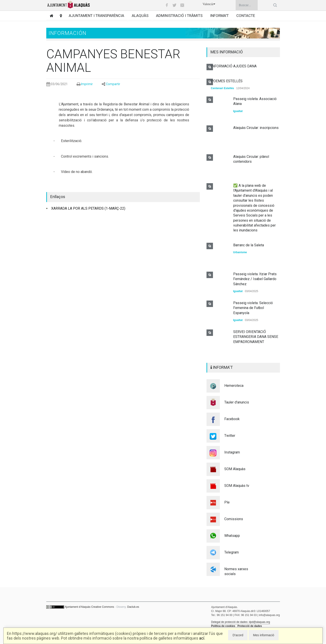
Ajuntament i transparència (96, 16)
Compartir (113, 84)
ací (202, 638)
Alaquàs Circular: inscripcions (256, 128)
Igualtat (238, 111)
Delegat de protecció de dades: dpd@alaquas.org (241, 622)
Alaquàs (140, 16)
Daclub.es (133, 607)
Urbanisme (240, 252)
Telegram (232, 552)
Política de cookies (223, 626)
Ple (227, 502)
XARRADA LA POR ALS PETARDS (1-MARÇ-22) (88, 208)
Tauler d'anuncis (237, 402)
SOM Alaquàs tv (237, 486)
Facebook (232, 419)
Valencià (209, 4)
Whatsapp (232, 536)
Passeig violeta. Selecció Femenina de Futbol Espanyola (253, 308)
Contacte (246, 16)
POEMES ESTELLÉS (227, 81)
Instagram (232, 452)
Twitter (230, 436)
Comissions (234, 519)
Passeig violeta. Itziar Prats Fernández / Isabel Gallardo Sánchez (255, 279)
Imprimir (87, 84)
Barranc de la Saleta (249, 245)
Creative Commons (103, 607)
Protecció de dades (250, 626)
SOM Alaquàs (235, 469)
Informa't (219, 16)
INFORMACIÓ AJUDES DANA (234, 66)
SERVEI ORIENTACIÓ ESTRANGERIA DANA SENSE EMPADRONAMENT (256, 337)
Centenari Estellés (223, 88)
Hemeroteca (234, 386)
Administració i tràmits (179, 16)
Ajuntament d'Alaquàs (77, 607)
